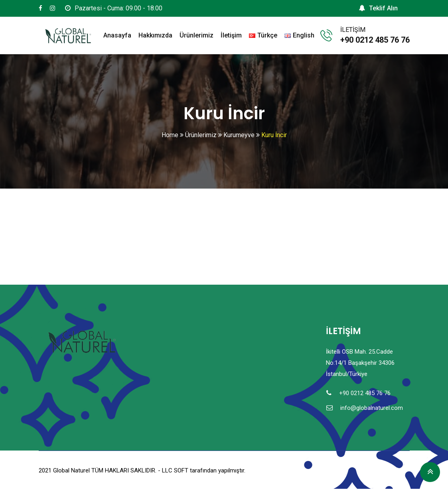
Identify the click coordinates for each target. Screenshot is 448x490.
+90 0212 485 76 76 (375, 40)
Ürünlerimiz (196, 35)
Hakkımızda (155, 35)
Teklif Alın (378, 8)
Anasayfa (117, 35)
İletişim (231, 35)
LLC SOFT (175, 470)
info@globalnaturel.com (372, 408)
